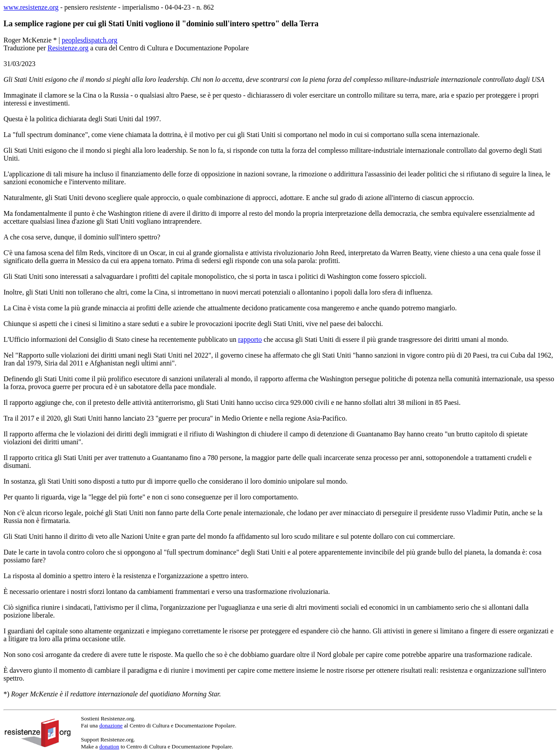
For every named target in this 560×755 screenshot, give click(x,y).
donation (109, 746)
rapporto (250, 339)
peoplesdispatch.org (89, 40)
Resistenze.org (68, 48)
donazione (111, 725)
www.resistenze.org (31, 7)
